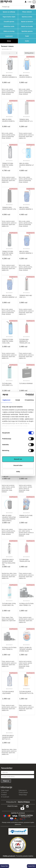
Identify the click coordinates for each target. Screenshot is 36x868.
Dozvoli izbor (18, 465)
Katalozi (4, 795)
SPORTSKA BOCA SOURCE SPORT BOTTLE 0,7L (8, 737)
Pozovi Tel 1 (31, 866)
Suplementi (9, 36)
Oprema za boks (27, 17)
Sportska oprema (27, 31)
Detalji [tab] (18, 400)
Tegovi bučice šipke (9, 17)
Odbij (18, 472)
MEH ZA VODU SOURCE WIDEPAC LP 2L (27, 165)
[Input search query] (16, 7)
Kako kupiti (5, 790)
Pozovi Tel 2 (5, 866)
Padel (27, 36)
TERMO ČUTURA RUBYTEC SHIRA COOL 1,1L (8, 165)
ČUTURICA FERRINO (26, 383)
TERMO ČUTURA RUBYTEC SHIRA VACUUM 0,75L (8, 253)
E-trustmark (5, 797)
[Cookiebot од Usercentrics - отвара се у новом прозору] (26, 395)
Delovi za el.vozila (27, 26)
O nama (4, 792)
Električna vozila (9, 26)
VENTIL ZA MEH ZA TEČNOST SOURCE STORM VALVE (26, 649)
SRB (30, 2)
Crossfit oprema (9, 22)
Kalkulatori (23, 790)
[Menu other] (34, 2)
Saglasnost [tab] (6, 400)
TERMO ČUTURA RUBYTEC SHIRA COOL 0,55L (8, 341)
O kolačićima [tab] (29, 400)
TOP (34, 860)
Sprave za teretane (27, 22)
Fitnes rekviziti (27, 12)
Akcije (9, 41)
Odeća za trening (9, 31)
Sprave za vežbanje (9, 12)
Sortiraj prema (29, 53)
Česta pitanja (23, 792)
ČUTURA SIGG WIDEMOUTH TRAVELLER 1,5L (25, 341)
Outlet (27, 41)
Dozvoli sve (18, 459)
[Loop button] (33, 7)
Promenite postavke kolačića (25, 856)
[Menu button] (2, 2)
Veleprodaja (23, 795)
